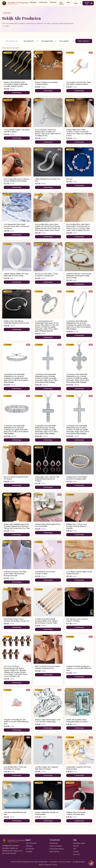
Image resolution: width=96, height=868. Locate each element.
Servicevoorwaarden (65, 862)
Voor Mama (62, 3)
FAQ (75, 849)
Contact (76, 852)
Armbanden (43, 2)
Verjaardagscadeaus (57, 849)
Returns (76, 846)
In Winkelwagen (17, 93)
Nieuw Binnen (54, 852)
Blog (68, 2)
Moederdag (54, 843)
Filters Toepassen (84, 41)
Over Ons (76, 854)
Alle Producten (31, 843)
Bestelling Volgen (79, 843)
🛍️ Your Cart (88, 3)
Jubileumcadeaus (56, 846)
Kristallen (53, 2)
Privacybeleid (53, 862)
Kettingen (33, 2)
